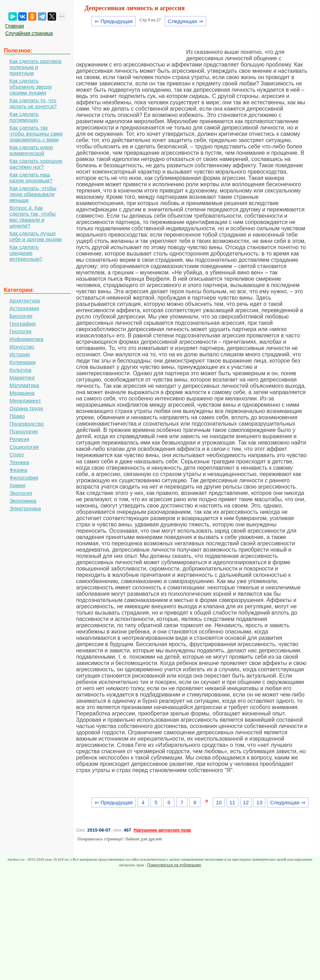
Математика (24, 385)
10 (219, 802)
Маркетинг (22, 377)
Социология (24, 447)
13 (260, 802)
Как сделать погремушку (24, 117)
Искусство (22, 347)
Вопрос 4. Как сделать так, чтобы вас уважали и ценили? (33, 217)
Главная (15, 26)
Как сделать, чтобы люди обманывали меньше (33, 194)
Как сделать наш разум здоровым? (31, 177)
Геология (21, 331)
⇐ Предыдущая (114, 21)
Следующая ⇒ (186, 21)
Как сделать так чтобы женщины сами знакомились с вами (36, 134)
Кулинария (23, 362)
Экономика (23, 501)
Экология (21, 493)
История (20, 354)
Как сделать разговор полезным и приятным (36, 67)
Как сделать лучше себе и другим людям (36, 236)
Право (17, 416)
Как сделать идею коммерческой (31, 150)
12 (246, 802)
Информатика (26, 339)
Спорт (17, 454)
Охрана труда (26, 408)
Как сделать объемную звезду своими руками (31, 87)
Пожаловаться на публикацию (174, 865)
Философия (24, 478)
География (23, 324)
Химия (17, 485)
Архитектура (25, 300)
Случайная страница (29, 33)
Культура (20, 370)
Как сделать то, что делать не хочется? (33, 103)
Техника (19, 462)
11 (232, 802)
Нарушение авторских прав (162, 830)
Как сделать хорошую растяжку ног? (36, 164)
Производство (27, 424)
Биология (21, 316)
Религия (19, 439)
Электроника (25, 508)
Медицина (22, 393)
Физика (18, 470)
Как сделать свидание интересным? (26, 253)
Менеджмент (25, 401)
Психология (24, 431)
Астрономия (24, 308)
